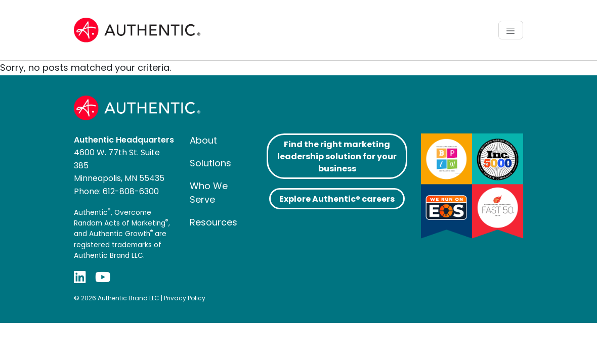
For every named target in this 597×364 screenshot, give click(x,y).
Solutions (210, 163)
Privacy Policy (185, 298)
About (203, 140)
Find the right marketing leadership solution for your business (337, 156)
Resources (214, 222)
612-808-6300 (131, 191)
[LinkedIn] (80, 277)
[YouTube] (103, 277)
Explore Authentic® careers (337, 199)
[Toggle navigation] (511, 30)
